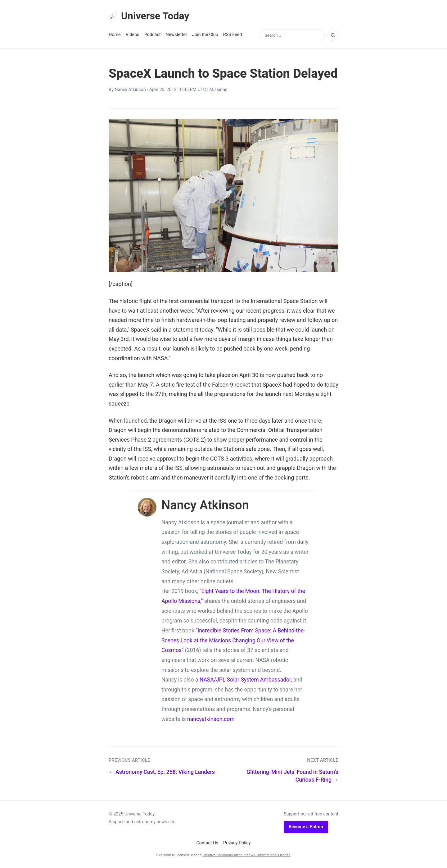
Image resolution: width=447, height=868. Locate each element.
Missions (219, 90)
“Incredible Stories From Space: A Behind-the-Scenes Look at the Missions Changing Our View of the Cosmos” (233, 640)
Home (115, 35)
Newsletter (176, 35)
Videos (133, 35)
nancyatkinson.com (211, 719)
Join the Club (205, 35)
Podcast (153, 35)
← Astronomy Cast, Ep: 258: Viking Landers (162, 772)
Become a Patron (306, 827)
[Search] (333, 35)
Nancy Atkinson (130, 90)
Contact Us (207, 843)
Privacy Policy (237, 843)
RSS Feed (233, 35)
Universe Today (149, 16)
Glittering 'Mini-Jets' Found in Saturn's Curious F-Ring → (292, 776)
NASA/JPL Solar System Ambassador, (246, 680)
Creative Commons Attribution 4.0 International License (246, 855)
